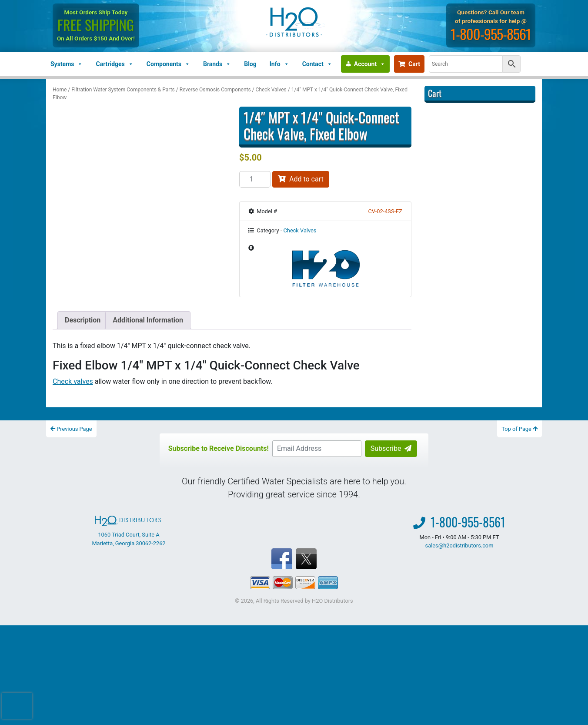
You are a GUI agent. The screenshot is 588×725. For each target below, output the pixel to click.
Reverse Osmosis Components (215, 90)
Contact (317, 64)
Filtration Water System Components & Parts (123, 90)
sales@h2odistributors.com (459, 545)
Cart (409, 64)
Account (370, 64)
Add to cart (301, 179)
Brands (217, 64)
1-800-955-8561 (491, 34)
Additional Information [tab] (148, 320)
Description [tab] (83, 320)
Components (168, 64)
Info (279, 64)
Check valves (73, 381)
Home (60, 90)
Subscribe (391, 448)
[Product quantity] (255, 179)
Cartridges (114, 64)
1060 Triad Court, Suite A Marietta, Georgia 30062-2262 (129, 531)
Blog (250, 64)
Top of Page (520, 429)
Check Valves (271, 90)
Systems (67, 64)
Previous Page (71, 429)
